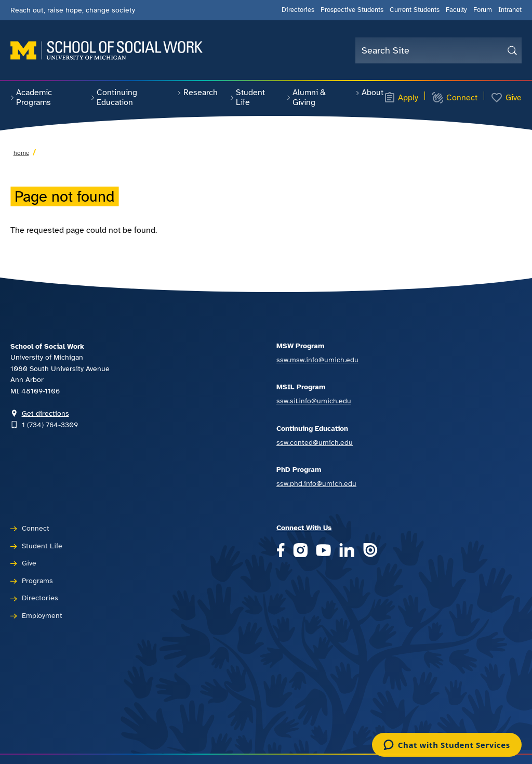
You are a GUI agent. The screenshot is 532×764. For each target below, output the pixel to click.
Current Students (415, 10)
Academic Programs (31, 97)
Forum (483, 10)
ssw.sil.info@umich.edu (314, 401)
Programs (37, 581)
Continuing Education (114, 97)
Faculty (456, 10)
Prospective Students (352, 10)
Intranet (510, 10)
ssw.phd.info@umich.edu (316, 483)
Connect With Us (304, 528)
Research (197, 93)
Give (506, 98)
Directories (298, 10)
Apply (401, 98)
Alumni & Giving (306, 97)
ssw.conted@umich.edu (315, 442)
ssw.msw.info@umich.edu (317, 360)
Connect (454, 98)
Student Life (248, 97)
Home (21, 153)
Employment (42, 615)
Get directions (45, 413)
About (369, 93)
